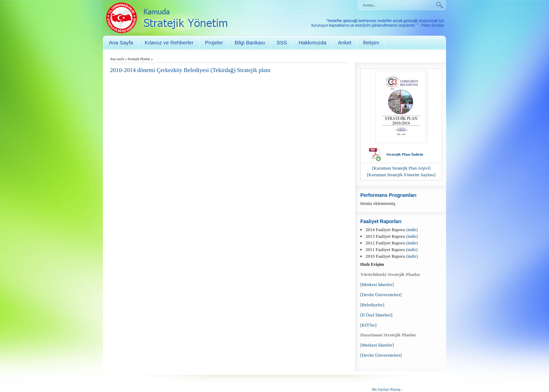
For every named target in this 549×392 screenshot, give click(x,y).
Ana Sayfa (121, 42)
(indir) (412, 230)
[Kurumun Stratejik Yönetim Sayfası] (401, 175)
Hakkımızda (312, 42)
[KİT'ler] (368, 325)
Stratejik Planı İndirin (405, 154)
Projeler (214, 42)
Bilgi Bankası (250, 42)
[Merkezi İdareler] (377, 284)
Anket (345, 42)
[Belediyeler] (372, 305)
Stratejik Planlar (139, 59)
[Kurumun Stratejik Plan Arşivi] (401, 168)
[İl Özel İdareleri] (376, 315)
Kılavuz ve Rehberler (169, 42)
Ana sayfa (117, 59)
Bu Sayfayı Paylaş (386, 389)
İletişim (371, 42)
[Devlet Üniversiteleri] (381, 295)
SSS (282, 42)
